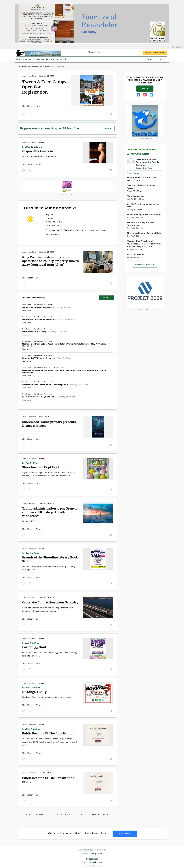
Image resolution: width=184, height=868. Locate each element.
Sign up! (145, 89)
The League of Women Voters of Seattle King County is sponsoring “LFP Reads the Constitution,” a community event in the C (51, 742)
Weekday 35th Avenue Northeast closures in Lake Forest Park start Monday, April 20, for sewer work (64, 372)
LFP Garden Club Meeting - (44, 332)
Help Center (98, 854)
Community (39, 59)
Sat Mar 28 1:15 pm (31, 688)
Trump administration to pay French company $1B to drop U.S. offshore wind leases (49, 512)
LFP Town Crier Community (34, 298)
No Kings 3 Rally (34, 692)
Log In (161, 59)
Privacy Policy (98, 866)
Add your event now (145, 265)
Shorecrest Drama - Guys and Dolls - (49, 397)
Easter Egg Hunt (34, 647)
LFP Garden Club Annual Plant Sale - (49, 320)
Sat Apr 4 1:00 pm (31, 463)
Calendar (27, 59)
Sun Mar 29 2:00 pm (32, 147)
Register (151, 59)
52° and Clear (91, 52)
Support (108, 128)
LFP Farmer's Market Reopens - (47, 308)
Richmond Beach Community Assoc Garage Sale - (55, 385)
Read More (26, 311)
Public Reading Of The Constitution (48, 733)
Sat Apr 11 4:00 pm (31, 553)
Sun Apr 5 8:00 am (31, 643)
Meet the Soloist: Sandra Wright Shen (39, 157)
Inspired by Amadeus (38, 151)
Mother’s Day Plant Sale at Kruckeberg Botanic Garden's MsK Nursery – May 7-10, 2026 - (66, 345)
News (19, 59)
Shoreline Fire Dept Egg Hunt (44, 467)
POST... (106, 298)
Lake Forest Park (29, 76)
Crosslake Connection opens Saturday (50, 602)
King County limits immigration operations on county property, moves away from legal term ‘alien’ (50, 261)
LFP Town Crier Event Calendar (141, 150)
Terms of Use (86, 866)
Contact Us (86, 854)
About (59, 59)
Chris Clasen (28, 106)
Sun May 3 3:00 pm (31, 729)
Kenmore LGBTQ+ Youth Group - (47, 358)
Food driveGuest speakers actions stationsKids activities (47, 697)
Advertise (50, 59)
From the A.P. (28, 521)
